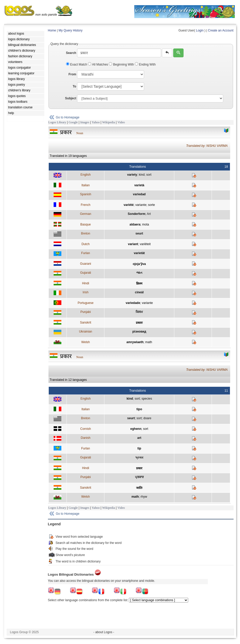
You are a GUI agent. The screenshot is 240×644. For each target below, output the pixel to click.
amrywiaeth (135, 342)
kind (142, 175)
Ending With (145, 65)
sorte (151, 205)
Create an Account (221, 30)
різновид (139, 332)
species (147, 399)
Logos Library (57, 122)
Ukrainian (86, 332)
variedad (139, 194)
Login (200, 30)
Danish (85, 438)
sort (149, 175)
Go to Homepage (68, 117)
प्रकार (139, 468)
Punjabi (86, 312)
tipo (139, 409)
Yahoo (96, 122)
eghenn (136, 429)
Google (73, 122)
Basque (86, 224)
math (149, 342)
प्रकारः (139, 323)
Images (85, 122)
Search (71, 53)
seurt (139, 234)
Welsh (85, 342)
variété (129, 205)
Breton (85, 234)
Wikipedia (109, 122)
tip (139, 448)
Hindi (85, 283)
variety (132, 175)
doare (147, 418)
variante (141, 205)
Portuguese (85, 303)
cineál (139, 292)
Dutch (85, 244)
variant (133, 244)
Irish (86, 292)
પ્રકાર (139, 457)
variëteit (145, 244)
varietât (139, 253)
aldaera (135, 224)
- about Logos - (104, 632)
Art (149, 214)
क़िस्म (139, 284)
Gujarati (86, 273)
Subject (71, 98)
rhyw (144, 497)
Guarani (86, 264)
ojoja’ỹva (139, 264)
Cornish (85, 429)
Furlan (86, 253)
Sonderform (137, 214)
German (85, 214)
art (139, 438)
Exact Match (77, 65)
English (85, 175)
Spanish (85, 194)
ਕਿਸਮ (139, 312)
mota (146, 224)
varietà (139, 185)
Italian (86, 185)
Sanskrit (85, 323)
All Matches (98, 65)
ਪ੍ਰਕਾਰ (139, 477)
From (72, 74)
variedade (133, 303)
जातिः (139, 488)
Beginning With (122, 65)
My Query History (71, 30)
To (75, 86)
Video (121, 122)
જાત (139, 273)
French (85, 205)
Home (52, 30)
